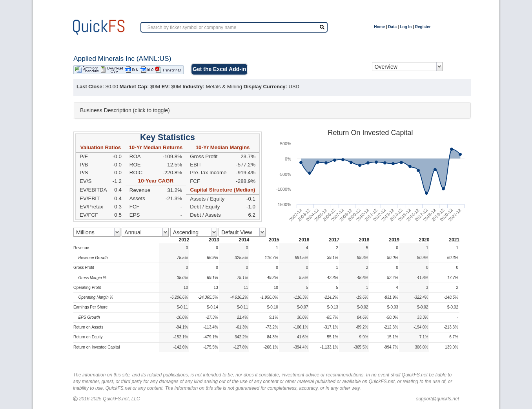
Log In (406, 27)
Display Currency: (265, 87)
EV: (166, 87)
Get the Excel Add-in (219, 69)
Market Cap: (134, 87)
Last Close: (90, 87)
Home (379, 27)
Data (392, 27)
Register (423, 27)
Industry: (193, 87)
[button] (272, 110)
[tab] (272, 110)
